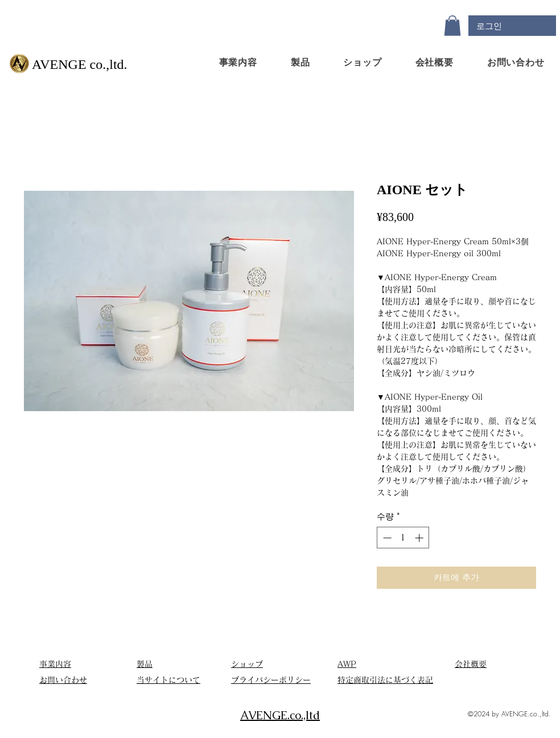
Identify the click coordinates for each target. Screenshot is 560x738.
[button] (452, 26)
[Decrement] (386, 538)
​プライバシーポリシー (271, 680)
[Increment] (420, 538)
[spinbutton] (403, 538)
